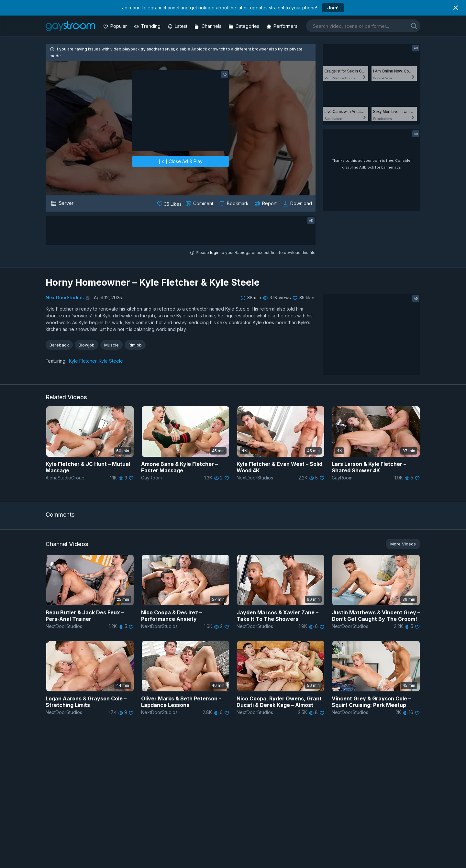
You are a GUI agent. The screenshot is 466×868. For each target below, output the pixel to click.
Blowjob (87, 345)
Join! (333, 8)
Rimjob (135, 345)
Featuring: (56, 361)
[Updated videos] (178, 26)
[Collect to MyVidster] (234, 203)
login (215, 253)
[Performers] (283, 26)
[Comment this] (200, 203)
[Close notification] (456, 8)
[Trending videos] (148, 26)
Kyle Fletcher (83, 361)
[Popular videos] (116, 26)
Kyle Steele (111, 361)
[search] (414, 26)
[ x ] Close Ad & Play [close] (181, 161)
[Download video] (298, 203)
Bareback (59, 345)
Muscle (111, 345)
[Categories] (244, 26)
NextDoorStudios (65, 297)
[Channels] (209, 26)
